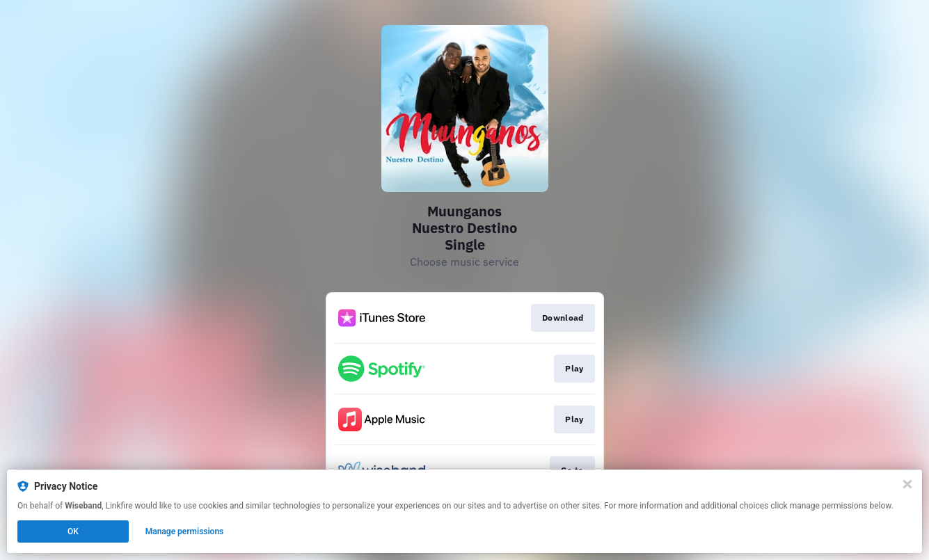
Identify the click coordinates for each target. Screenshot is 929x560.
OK (73, 531)
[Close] (907, 484)
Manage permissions (185, 531)
